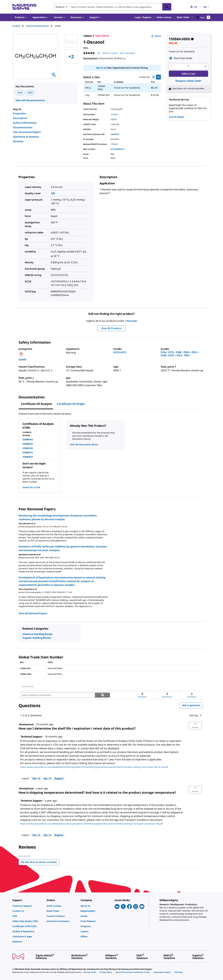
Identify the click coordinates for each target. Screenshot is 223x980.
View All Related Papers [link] (33, 613)
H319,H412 (120, 352)
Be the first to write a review (40, 863)
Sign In (100, 68)
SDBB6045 (28, 444)
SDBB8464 (28, 439)
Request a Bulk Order (188, 81)
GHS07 (22, 360)
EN (206, 7)
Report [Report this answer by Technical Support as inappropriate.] (59, 778)
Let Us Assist (177, 117)
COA (20, 93)
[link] (27, 686)
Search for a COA (31, 487)
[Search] (167, 7)
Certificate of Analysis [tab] (36, 404)
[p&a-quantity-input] (188, 66)
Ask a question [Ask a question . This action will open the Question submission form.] (128, 53)
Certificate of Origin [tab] (71, 404)
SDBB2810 (28, 452)
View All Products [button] (111, 328)
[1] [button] (109, 193)
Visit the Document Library (84, 444)
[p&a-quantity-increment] (206, 66)
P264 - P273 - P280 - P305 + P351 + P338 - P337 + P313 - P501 (180, 354)
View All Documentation (30, 100)
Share (156, 36)
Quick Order (183, 17)
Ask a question (191, 705)
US (194, 7)
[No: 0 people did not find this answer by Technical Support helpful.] (47, 779)
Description (20, 118)
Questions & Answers (26, 137)
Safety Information (25, 123)
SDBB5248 (28, 448)
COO (30, 93)
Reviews (18, 141)
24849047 (115, 134)
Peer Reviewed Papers (27, 132)
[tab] (19, 26)
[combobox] (112, 7)
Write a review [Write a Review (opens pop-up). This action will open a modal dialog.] (110, 53)
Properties (20, 113)
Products (16, 26)
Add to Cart (188, 74)
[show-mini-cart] (203, 17)
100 (53, 193)
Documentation (23, 127)
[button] (143, 17)
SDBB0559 (28, 457)
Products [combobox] (60, 7)
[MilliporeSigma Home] (24, 7)
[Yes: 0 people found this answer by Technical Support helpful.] (36, 779)
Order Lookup (164, 17)
